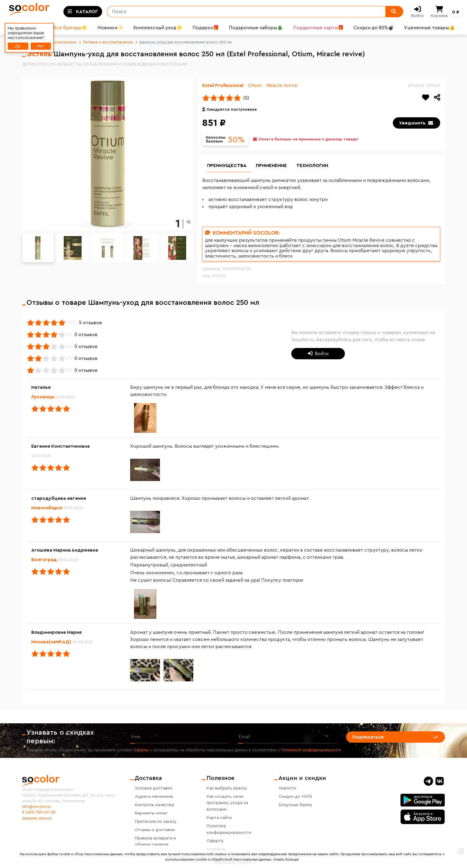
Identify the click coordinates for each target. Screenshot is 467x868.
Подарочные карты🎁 (318, 28)
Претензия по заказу (156, 821)
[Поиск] (244, 12)
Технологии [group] (313, 166)
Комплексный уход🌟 (158, 28)
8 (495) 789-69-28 (39, 813)
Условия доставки (154, 788)
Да (18, 46)
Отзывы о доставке (155, 830)
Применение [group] (272, 166)
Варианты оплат (151, 813)
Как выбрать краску (227, 788)
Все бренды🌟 (70, 28)
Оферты (141, 750)
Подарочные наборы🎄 (256, 28)
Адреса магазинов (154, 796)
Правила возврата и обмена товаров (155, 841)
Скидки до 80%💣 (374, 28)
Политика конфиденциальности (229, 829)
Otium (255, 85)
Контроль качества (154, 805)
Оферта (215, 841)
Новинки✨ (110, 28)
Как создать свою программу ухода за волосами (227, 803)
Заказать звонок (37, 818)
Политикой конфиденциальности (311, 750)
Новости (287, 788)
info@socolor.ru (36, 807)
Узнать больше (286, 859)
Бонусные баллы (295, 805)
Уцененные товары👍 (429, 28)
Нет (41, 46)
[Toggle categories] (83, 12)
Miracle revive (282, 85)
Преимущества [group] (227, 166)
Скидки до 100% (296, 796)
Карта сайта (219, 818)
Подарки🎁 (206, 28)
